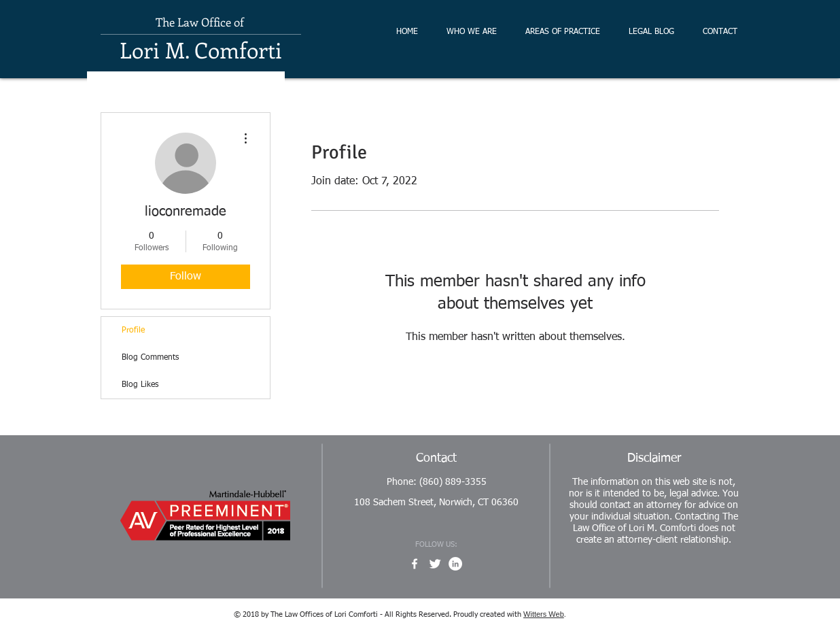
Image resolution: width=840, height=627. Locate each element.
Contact (436, 458)
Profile (133, 331)
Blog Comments (150, 358)
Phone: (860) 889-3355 (437, 482)
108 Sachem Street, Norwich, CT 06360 (436, 503)
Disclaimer (654, 458)
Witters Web (544, 614)
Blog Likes (140, 385)
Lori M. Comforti (201, 50)
